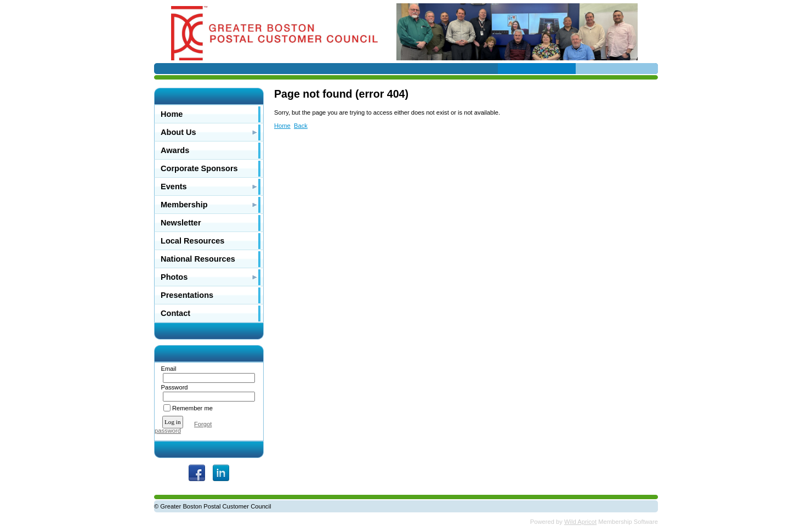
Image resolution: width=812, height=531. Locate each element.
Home (172, 114)
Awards (175, 150)
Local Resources (192, 241)
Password (172, 387)
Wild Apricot (580, 522)
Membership (184, 205)
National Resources (198, 259)
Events (174, 187)
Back (301, 126)
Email (166, 369)
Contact (175, 313)
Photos (174, 277)
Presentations (187, 295)
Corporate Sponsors (199, 168)
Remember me (192, 408)
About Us (178, 132)
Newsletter (181, 223)
